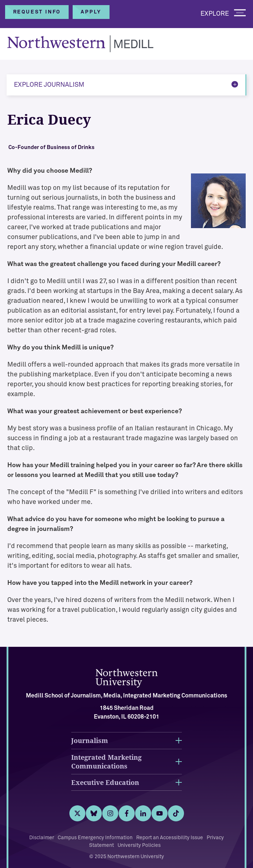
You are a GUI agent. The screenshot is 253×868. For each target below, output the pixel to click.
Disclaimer (42, 838)
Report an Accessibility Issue (170, 838)
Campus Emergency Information (95, 838)
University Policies (139, 845)
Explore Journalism (49, 85)
